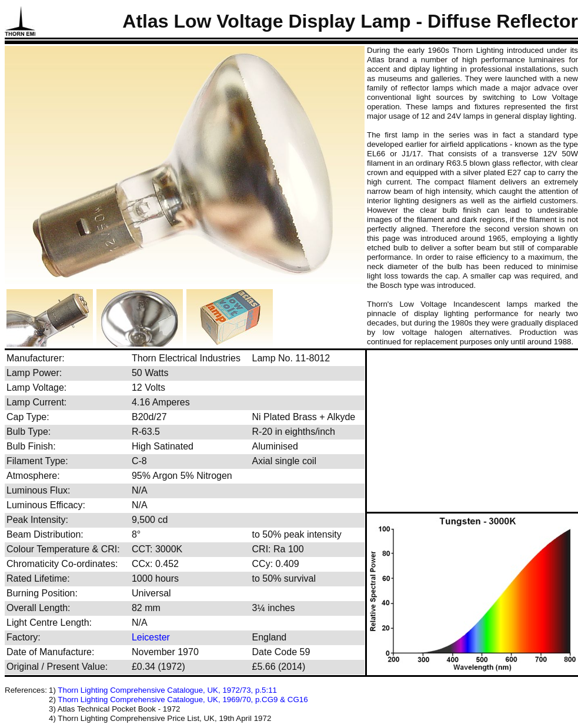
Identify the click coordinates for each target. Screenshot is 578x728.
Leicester (151, 637)
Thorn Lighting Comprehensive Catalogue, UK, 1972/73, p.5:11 (167, 690)
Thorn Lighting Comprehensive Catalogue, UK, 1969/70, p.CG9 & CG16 (183, 700)
